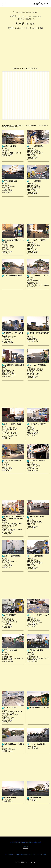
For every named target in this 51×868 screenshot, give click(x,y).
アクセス (31, 28)
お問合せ (26, 847)
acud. (39, 842)
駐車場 (40, 28)
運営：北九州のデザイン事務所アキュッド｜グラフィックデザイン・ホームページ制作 (26, 854)
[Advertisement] (25, 47)
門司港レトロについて (16, 28)
